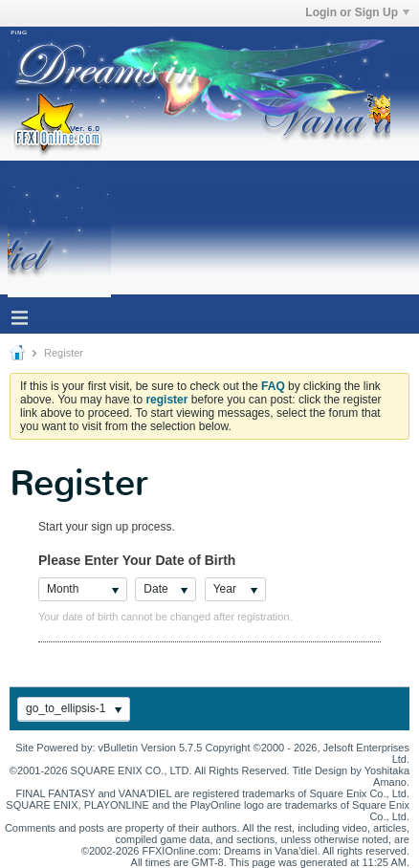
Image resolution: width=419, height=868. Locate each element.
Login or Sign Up (357, 12)
